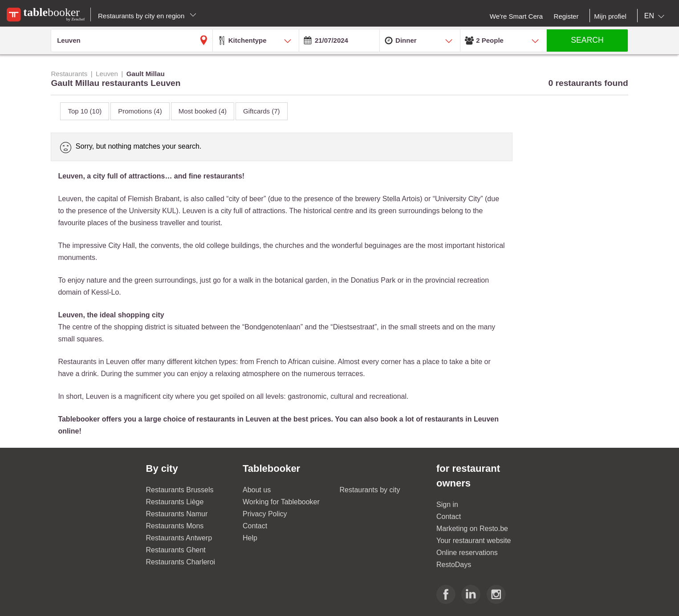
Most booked (203, 111)
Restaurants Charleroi (181, 562)
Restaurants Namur (177, 514)
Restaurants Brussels (180, 490)
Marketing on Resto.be (472, 529)
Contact (255, 526)
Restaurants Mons (175, 526)
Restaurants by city (370, 490)
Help (250, 538)
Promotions (140, 111)
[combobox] (656, 16)
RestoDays (454, 565)
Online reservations (467, 553)
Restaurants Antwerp (179, 538)
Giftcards (262, 111)
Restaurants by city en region (147, 16)
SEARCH (587, 40)
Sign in (447, 505)
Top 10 (85, 111)
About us (257, 490)
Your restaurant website (474, 541)
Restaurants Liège (175, 502)
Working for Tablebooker (281, 502)
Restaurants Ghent (176, 550)
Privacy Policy (265, 514)
